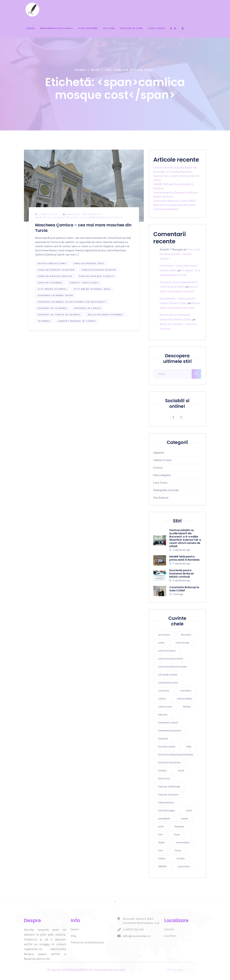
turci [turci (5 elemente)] (161, 851)
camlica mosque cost (89, 263)
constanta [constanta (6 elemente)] (164, 691)
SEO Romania (175, 970)
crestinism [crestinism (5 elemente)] (186, 691)
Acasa (31, 28)
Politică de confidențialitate (87, 943)
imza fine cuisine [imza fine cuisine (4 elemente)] (167, 747)
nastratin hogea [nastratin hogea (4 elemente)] (166, 811)
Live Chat (170, 936)
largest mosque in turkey (77, 321)
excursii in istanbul (53, 308)
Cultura (109, 28)
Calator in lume (132, 28)
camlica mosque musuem (99, 270)
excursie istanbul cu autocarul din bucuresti (72, 302)
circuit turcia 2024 (84, 283)
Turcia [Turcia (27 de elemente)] (177, 851)
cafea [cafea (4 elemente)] (161, 643)
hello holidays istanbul (105, 315)
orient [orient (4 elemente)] (189, 811)
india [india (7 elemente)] (189, 747)
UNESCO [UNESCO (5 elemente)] (162, 867)
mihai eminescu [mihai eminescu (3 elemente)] (166, 803)
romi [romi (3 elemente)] (160, 835)
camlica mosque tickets (97, 276)
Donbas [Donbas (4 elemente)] (187, 707)
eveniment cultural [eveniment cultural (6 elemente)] (168, 723)
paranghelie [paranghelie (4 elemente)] (164, 819)
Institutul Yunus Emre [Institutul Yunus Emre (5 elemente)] (169, 763)
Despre (75, 929)
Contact (169, 929)
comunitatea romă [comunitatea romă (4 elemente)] (168, 683)
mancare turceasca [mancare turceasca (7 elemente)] (168, 795)
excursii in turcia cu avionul (59, 315)
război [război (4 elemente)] (161, 843)
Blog (96, 70)
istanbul (44, 321)
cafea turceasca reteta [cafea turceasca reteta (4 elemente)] (171, 659)
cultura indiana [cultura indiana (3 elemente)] (184, 699)
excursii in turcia (88, 308)
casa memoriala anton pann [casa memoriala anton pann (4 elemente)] (172, 667)
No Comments (93, 214)
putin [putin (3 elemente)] (161, 827)
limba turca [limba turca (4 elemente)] (164, 779)
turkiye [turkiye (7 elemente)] (162, 859)
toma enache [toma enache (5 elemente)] (183, 843)
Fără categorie (162, 475)
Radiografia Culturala (56, 28)
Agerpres (159, 453)
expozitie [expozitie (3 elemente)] (163, 739)
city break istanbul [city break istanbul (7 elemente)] (168, 675)
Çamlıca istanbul (50, 283)
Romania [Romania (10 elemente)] (179, 827)
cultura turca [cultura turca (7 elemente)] (165, 707)
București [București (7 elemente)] (186, 635)
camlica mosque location (56, 270)
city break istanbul (52, 289)
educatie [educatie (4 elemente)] (163, 715)
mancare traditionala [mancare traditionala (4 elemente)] (169, 787)
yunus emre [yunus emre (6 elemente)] (184, 867)
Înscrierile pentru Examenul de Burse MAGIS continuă (182, 574)
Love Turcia (157, 28)
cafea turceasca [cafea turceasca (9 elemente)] (167, 651)
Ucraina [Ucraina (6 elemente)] (181, 859)
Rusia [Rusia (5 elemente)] (177, 835)
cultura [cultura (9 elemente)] (162, 699)
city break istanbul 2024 (92, 289)
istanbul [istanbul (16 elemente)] (162, 771)
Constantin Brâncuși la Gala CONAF (175, 201)
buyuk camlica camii (52, 263)
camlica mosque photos (55, 276)
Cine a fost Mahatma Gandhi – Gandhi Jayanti (180, 254)
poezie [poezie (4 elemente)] (185, 819)
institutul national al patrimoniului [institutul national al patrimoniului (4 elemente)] (176, 755)
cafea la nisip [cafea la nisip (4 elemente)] (182, 643)
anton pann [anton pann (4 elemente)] (164, 635)
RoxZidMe (73, 214)
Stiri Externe (88, 28)
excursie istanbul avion (55, 295)
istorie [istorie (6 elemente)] (181, 771)
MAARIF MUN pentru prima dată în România (184, 558)
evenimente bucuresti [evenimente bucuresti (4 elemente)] (170, 731)
